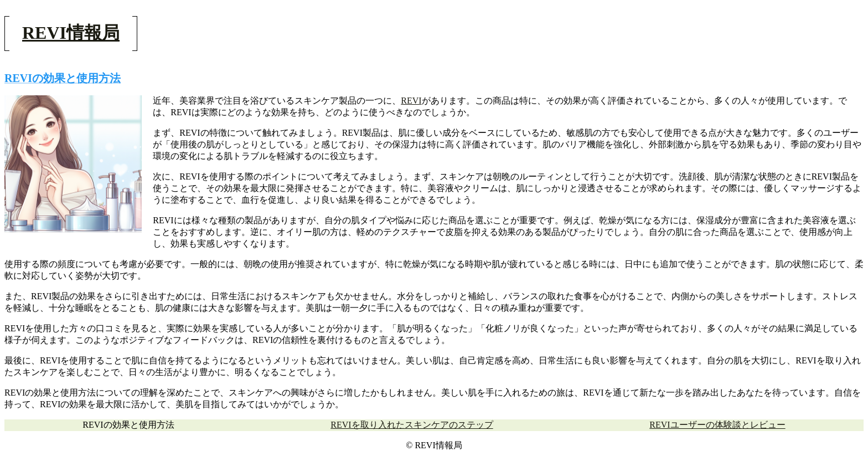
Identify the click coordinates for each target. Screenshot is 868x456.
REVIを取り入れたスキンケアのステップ (412, 425)
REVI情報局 (71, 33)
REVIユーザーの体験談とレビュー (717, 425)
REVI (411, 101)
